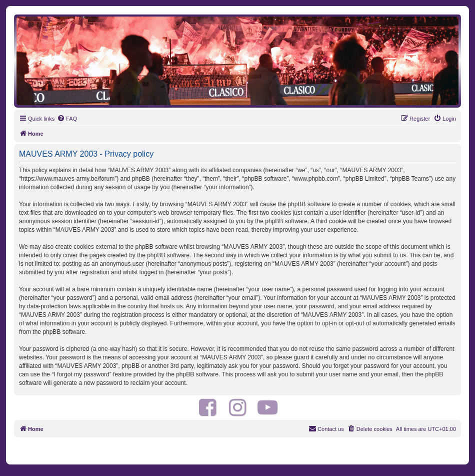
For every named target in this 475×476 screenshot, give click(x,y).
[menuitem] (67, 119)
